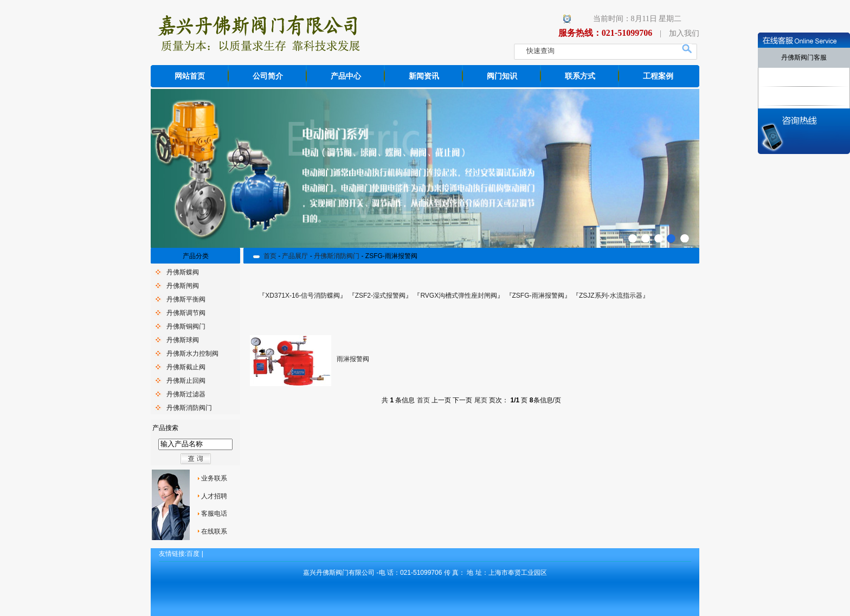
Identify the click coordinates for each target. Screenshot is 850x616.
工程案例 (658, 76)
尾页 (481, 400)
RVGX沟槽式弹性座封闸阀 (459, 296)
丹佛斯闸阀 (183, 286)
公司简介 (268, 76)
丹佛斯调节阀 (186, 313)
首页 (270, 256)
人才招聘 (214, 496)
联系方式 (580, 76)
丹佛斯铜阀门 (186, 326)
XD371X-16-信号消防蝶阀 (302, 296)
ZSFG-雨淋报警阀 (538, 296)
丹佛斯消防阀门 (189, 408)
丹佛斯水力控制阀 (192, 354)
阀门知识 (502, 76)
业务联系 (214, 478)
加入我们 (684, 33)
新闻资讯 (424, 76)
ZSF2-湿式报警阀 (380, 296)
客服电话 (214, 514)
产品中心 (346, 76)
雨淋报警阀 (353, 359)
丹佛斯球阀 (183, 340)
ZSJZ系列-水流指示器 (611, 296)
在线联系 (214, 531)
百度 (193, 554)
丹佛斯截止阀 (186, 367)
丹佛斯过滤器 (186, 394)
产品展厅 (295, 256)
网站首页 (190, 76)
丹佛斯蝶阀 (183, 272)
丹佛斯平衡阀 (186, 299)
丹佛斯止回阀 (186, 381)
